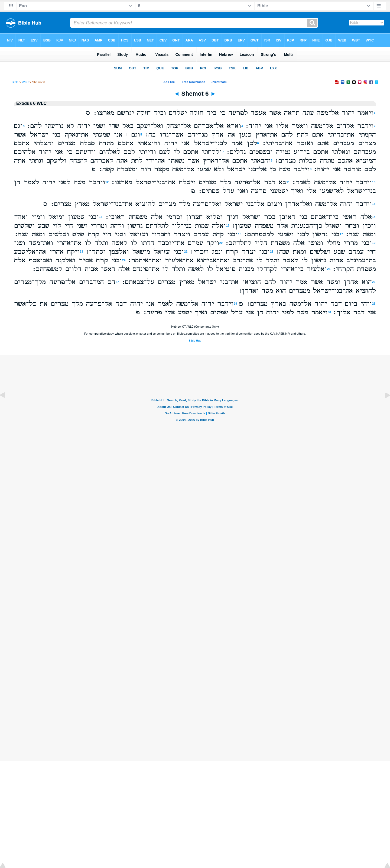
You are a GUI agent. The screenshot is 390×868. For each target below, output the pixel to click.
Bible (15, 82)
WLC (25, 82)
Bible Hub (195, 341)
